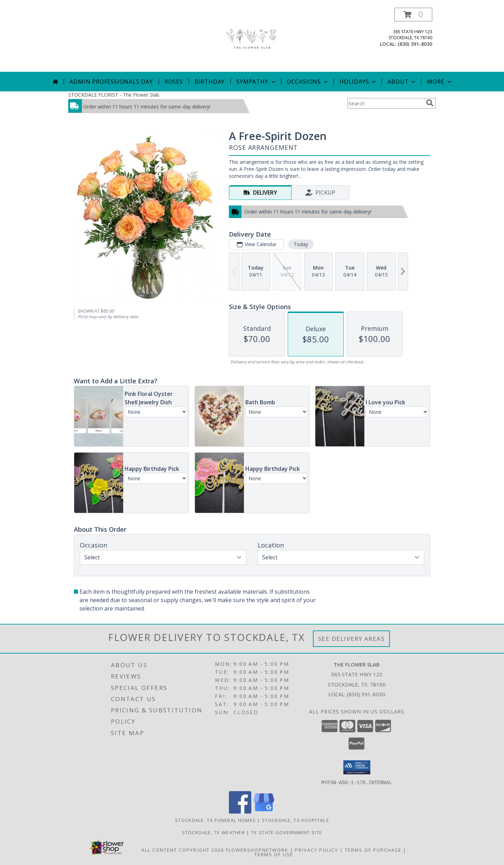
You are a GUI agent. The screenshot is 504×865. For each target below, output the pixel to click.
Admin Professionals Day (111, 82)
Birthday (210, 82)
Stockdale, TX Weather (213, 832)
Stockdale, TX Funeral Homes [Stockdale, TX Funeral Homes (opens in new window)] (215, 820)
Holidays (358, 82)
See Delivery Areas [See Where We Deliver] (352, 639)
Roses (174, 82)
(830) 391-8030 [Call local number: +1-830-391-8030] (415, 44)
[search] (430, 103)
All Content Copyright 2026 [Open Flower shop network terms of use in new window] (183, 850)
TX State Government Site (286, 832)
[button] (413, 15)
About (402, 82)
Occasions (308, 82)
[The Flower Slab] (252, 40)
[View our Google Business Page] (264, 811)
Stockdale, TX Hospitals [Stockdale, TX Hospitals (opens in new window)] (295, 820)
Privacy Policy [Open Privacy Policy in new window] (317, 850)
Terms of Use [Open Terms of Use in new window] (274, 854)
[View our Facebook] (240, 811)
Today (301, 244)
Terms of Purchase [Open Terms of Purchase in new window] (373, 850)
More (440, 82)
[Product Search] (385, 103)
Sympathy (256, 82)
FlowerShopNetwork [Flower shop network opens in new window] (257, 850)
